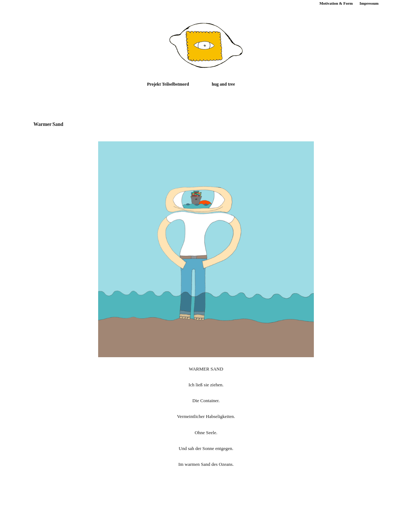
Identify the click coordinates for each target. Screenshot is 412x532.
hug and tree (223, 84)
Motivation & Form (336, 3)
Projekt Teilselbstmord (168, 84)
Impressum (369, 3)
